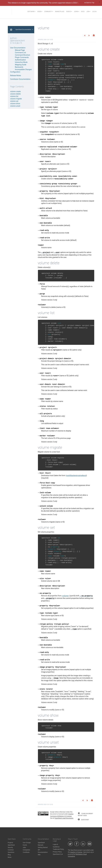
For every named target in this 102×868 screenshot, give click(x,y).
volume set (14, 101)
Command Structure (23, 55)
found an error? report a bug (85, 814)
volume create (15, 91)
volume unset (15, 106)
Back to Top (89, 3)
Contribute (26, 852)
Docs (83, 12)
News (10, 857)
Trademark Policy (58, 849)
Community (49, 12)
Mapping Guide (21, 65)
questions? (83, 819)
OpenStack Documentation (24, 30)
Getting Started (43, 847)
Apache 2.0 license (76, 852)
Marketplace (60, 12)
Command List (20, 53)
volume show (15, 104)
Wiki (39, 855)
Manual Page (20, 50)
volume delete (15, 94)
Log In (94, 12)
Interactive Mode (21, 62)
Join (88, 12)
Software (31, 12)
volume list (14, 96)
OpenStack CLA (58, 854)
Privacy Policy (57, 852)
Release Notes (16, 76)
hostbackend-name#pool (76, 475)
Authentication (20, 60)
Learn (77, 12)
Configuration (15, 72)
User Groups (27, 843)
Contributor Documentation (20, 79)
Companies (26, 850)
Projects (10, 843)
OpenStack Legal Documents (64, 818)
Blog (9, 855)
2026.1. (76, 3)
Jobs (24, 847)
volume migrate (16, 99)
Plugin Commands (22, 57)
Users (40, 12)
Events (69, 12)
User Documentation (18, 48)
